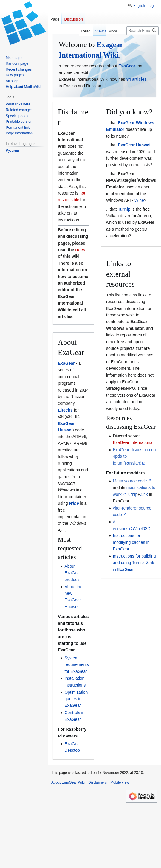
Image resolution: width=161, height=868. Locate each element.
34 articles (136, 79)
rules (80, 250)
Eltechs (65, 410)
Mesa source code (130, 481)
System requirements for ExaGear (77, 665)
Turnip (124, 209)
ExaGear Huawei (134, 145)
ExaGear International (133, 442)
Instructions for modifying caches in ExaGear (131, 542)
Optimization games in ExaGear (76, 699)
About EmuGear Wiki (68, 782)
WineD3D (142, 529)
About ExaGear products (73, 573)
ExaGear (127, 66)
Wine (74, 503)
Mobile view (120, 782)
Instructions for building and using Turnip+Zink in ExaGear (134, 563)
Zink (144, 494)
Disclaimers (97, 782)
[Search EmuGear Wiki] (143, 31)
